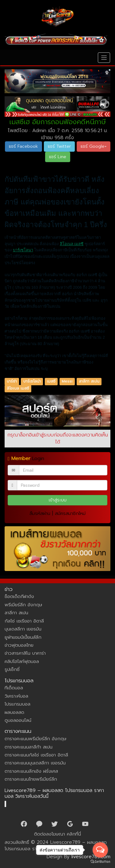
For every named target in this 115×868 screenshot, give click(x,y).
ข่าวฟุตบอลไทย (19, 645)
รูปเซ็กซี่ (12, 669)
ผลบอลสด (14, 712)
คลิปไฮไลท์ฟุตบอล (22, 661)
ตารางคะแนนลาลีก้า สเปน (29, 747)
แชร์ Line (58, 157)
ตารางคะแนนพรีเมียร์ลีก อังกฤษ (35, 739)
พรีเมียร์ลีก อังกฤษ (23, 605)
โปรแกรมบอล (17, 704)
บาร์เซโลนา (23, 250)
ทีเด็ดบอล (14, 688)
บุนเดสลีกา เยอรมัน (23, 629)
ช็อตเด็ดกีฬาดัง (19, 596)
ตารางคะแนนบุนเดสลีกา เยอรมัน (35, 763)
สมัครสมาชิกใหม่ (70, 513)
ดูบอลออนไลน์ (18, 720)
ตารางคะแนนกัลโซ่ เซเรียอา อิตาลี (36, 755)
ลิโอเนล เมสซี (72, 244)
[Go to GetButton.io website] (100, 862)
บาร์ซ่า (12, 381)
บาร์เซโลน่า (32, 381)
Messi (67, 381)
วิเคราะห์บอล (16, 696)
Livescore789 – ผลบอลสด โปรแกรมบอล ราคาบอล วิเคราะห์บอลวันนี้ (54, 794)
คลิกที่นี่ (74, 834)
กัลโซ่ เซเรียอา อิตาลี (24, 621)
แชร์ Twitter (59, 146)
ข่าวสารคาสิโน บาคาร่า (25, 653)
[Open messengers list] (100, 850)
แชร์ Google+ (94, 146)
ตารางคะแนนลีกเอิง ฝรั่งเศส (31, 771)
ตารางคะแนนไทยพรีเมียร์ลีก (31, 779)
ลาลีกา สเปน (89, 381)
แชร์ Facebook (23, 146)
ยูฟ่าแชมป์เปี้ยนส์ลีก (23, 637)
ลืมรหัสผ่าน (40, 513)
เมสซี (51, 381)
